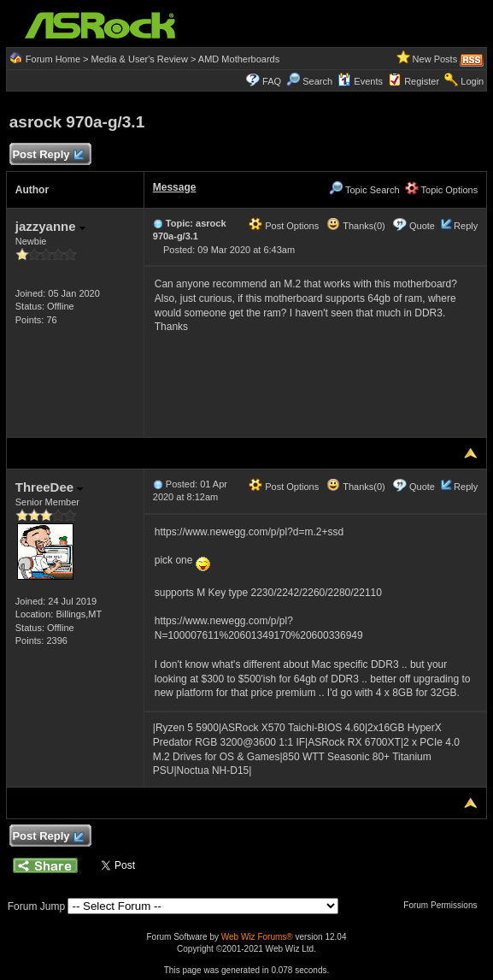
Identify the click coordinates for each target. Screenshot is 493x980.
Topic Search (364, 190)
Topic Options (442, 190)
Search (317, 81)
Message (175, 187)
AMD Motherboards (239, 59)
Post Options (284, 226)
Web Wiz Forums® (257, 937)
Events (360, 81)
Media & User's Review (140, 59)
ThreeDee (50, 487)
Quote (422, 226)
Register (422, 81)
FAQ (272, 81)
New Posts (435, 59)
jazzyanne (50, 226)
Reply (466, 226)
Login (472, 81)
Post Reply (48, 155)
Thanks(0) (355, 226)
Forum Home (53, 59)
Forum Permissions (444, 905)
